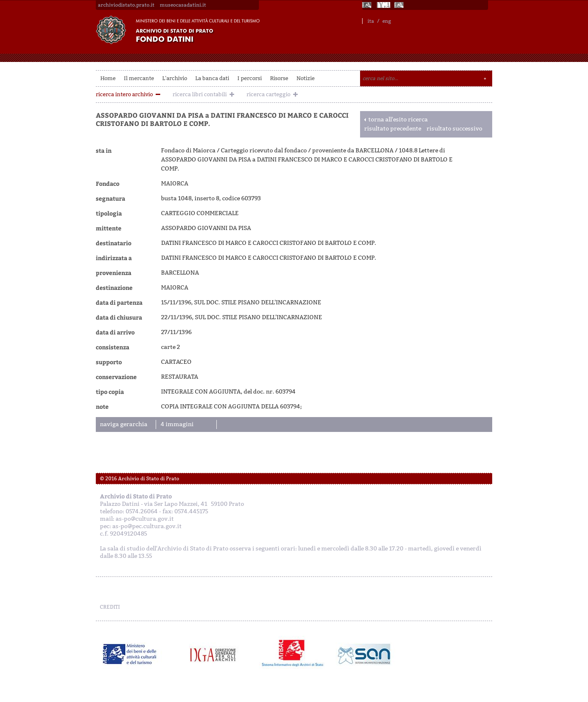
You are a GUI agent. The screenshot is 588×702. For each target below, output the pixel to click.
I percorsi (250, 78)
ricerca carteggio (268, 94)
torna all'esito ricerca (398, 120)
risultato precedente (393, 129)
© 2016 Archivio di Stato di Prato (140, 479)
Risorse (279, 78)
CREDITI (110, 607)
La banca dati (212, 78)
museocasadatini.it (183, 5)
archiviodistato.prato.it (126, 5)
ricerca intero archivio (124, 94)
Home (108, 78)
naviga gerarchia (124, 424)
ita (371, 21)
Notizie (306, 78)
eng (387, 21)
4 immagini (177, 424)
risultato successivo (454, 129)
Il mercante (139, 78)
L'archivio (175, 78)
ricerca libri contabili (200, 94)
